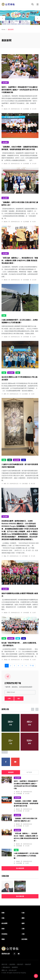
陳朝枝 (6, 613)
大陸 (23, 934)
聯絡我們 (28, 964)
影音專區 (24, 939)
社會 (4, 316)
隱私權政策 (6, 967)
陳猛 (5, 556)
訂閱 (9, 699)
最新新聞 (11, 772)
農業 (23, 918)
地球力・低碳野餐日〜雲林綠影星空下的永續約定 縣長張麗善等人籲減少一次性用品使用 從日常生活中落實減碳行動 (20, 90)
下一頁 (32, 666)
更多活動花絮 (20, 896)
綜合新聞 (5, 83)
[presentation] (3, 18)
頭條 (3, 913)
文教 (24, 460)
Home (3, 29)
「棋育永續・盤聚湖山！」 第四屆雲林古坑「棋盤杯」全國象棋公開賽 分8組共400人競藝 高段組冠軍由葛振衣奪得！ (20, 261)
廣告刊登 (4, 964)
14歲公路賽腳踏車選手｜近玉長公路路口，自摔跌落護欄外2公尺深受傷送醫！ (26, 856)
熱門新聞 (29, 772)
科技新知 (4, 934)
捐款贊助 (12, 964)
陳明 (5, 394)
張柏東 (6, 337)
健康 (18, 638)
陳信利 (6, 109)
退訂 (19, 699)
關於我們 (20, 964)
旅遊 (18, 373)
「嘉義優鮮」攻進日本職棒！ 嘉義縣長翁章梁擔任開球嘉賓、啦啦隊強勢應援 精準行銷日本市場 (26, 804)
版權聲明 (15, 967)
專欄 (3, 939)
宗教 (10, 460)
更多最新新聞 (20, 868)
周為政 (6, 660)
